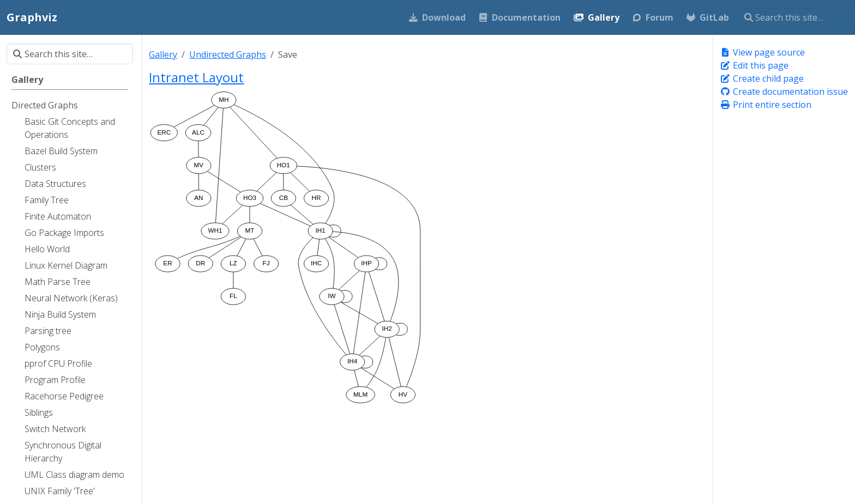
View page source (762, 52)
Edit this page (754, 65)
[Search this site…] (793, 17)
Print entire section (766, 105)
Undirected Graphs (228, 54)
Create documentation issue (784, 92)
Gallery (163, 54)
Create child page (762, 78)
